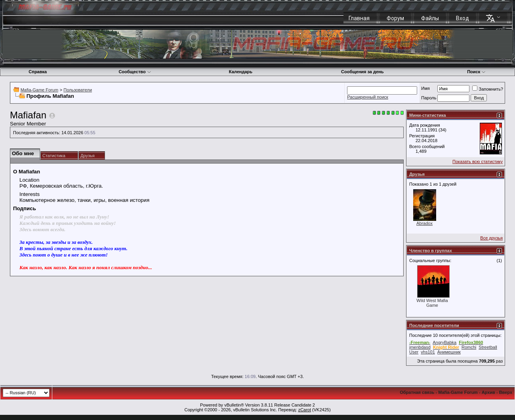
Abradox (424, 223)
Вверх (506, 392)
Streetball (488, 347)
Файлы (430, 18)
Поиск (476, 72)
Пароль (429, 98)
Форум (395, 18)
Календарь (241, 72)
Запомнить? (488, 89)
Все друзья (491, 238)
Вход (463, 18)
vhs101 (428, 352)
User (414, 352)
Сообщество (135, 72)
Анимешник (449, 352)
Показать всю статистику (478, 162)
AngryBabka (444, 342)
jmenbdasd (420, 347)
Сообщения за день (362, 72)
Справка (38, 72)
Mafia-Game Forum (39, 90)
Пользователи (78, 90)
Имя (425, 88)
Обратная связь (417, 392)
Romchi (469, 347)
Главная (359, 18)
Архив (488, 392)
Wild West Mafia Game (432, 303)
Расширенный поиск (368, 97)
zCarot (305, 410)
